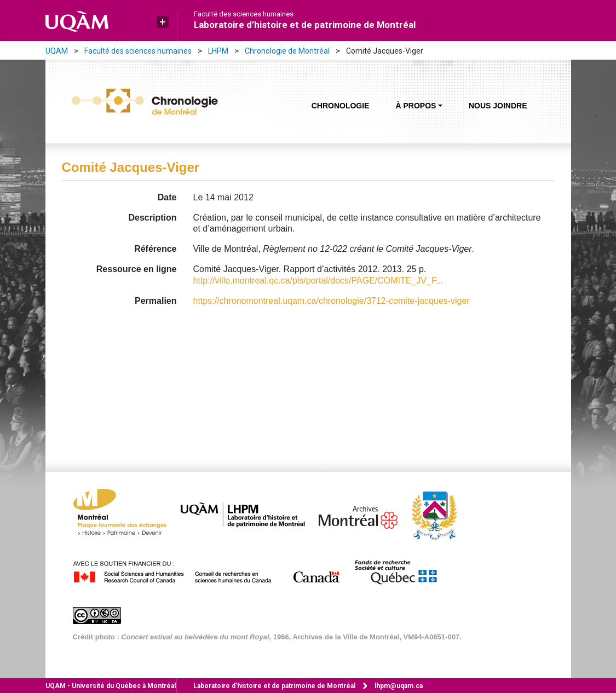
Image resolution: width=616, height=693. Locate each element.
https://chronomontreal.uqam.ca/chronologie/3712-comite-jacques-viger (332, 301)
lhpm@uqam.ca (399, 686)
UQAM (57, 51)
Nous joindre (498, 106)
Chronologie (341, 106)
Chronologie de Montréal (287, 51)
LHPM (218, 51)
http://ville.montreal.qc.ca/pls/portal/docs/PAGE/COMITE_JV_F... (318, 281)
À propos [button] (416, 106)
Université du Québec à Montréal (111, 686)
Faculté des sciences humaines (244, 14)
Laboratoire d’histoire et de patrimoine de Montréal (305, 25)
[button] (163, 22)
